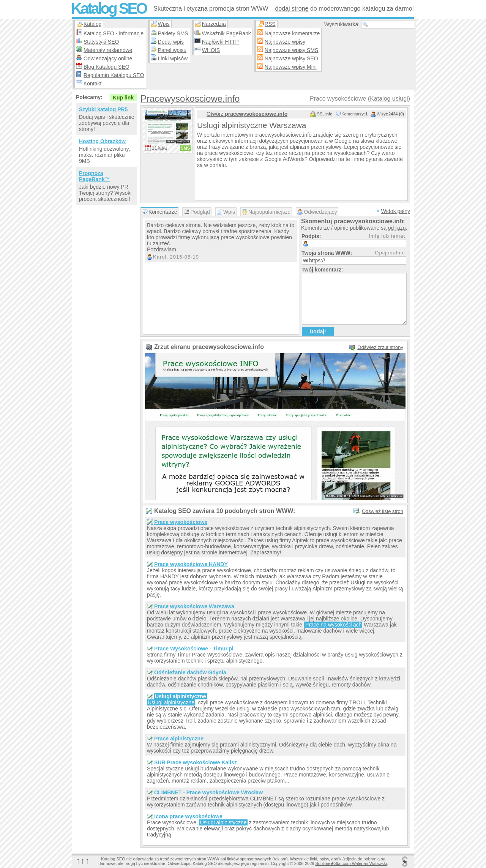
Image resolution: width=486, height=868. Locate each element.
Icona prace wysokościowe (188, 816)
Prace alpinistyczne (179, 739)
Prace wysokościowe (181, 522)
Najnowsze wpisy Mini (291, 67)
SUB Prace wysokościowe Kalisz (196, 762)
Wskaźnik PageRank (226, 33)
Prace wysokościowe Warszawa (194, 606)
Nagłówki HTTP (220, 42)
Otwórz (247, 114)
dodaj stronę (292, 9)
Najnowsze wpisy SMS (292, 50)
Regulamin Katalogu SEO (114, 75)
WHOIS (211, 50)
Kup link (123, 98)
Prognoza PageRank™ (95, 176)
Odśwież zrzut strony (380, 347)
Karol (160, 257)
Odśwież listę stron (383, 511)
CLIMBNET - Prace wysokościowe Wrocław (208, 792)
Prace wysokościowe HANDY (191, 564)
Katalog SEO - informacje (114, 33)
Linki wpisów (173, 58)
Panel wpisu (172, 50)
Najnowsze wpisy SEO (291, 58)
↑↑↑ (83, 861)
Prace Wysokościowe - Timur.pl (194, 649)
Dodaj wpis (171, 42)
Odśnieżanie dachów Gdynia (190, 672)
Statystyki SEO (101, 42)
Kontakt (92, 84)
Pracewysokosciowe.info (190, 99)
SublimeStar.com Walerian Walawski (351, 863)
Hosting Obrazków (102, 141)
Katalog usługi (389, 99)
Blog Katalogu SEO (107, 67)
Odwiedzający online (108, 58)
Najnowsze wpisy (285, 42)
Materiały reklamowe (108, 50)
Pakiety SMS (173, 33)
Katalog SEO (109, 8)
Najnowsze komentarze (292, 33)
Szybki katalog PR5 (103, 109)
